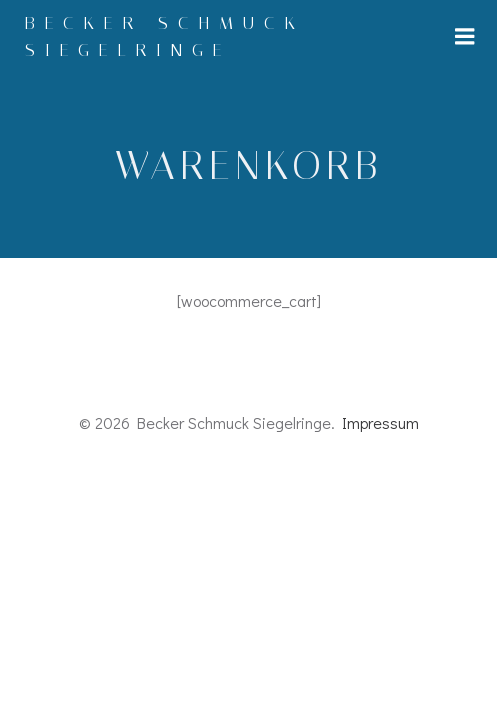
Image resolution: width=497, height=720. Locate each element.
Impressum (380, 422)
